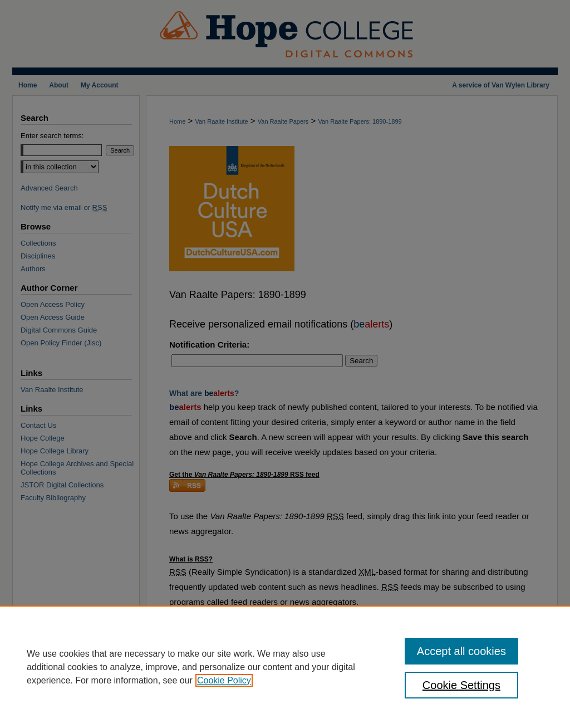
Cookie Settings (461, 685)
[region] (285, 667)
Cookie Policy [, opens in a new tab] (224, 680)
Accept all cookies (461, 651)
